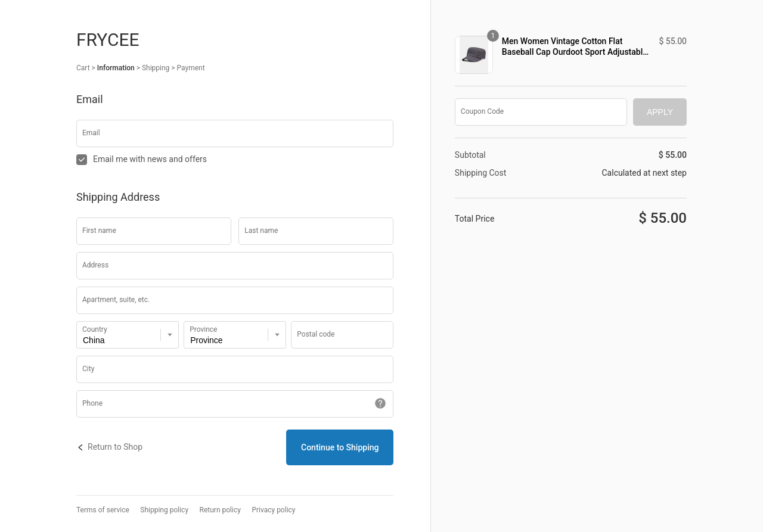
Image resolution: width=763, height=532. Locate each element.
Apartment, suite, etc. (116, 300)
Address (95, 265)
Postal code (316, 334)
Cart (83, 68)
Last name (261, 231)
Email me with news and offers (142, 160)
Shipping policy (164, 510)
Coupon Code (482, 111)
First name (99, 231)
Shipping (156, 68)
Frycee (108, 40)
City (88, 369)
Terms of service (103, 510)
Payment (191, 68)
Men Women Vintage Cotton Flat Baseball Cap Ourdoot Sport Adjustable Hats (575, 47)
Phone (92, 403)
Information (116, 68)
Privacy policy (273, 510)
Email (91, 133)
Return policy (220, 510)
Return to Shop (109, 447)
